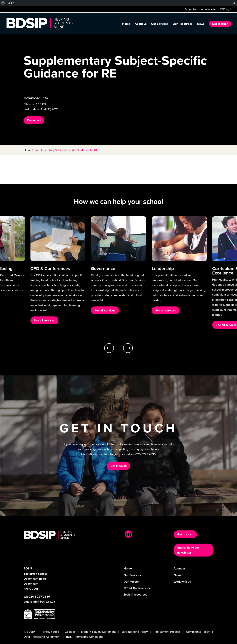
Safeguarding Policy (135, 632)
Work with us (182, 582)
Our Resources (183, 24)
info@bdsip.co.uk (44, 602)
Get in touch (220, 24)
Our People (131, 582)
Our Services (160, 24)
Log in (11, 3)
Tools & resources (135, 595)
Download (34, 120)
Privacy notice (50, 632)
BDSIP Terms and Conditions (85, 637)
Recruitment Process (167, 632)
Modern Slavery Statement (98, 632)
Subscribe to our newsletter (201, 10)
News (201, 24)
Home (126, 24)
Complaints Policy (198, 632)
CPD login (226, 10)
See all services (44, 320)
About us (141, 24)
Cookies (70, 632)
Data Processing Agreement (42, 637)
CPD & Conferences (137, 588)
